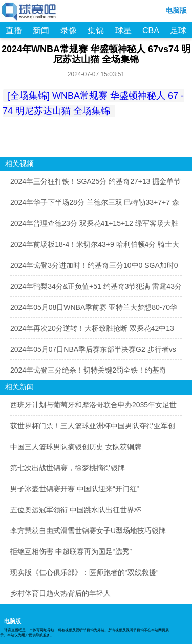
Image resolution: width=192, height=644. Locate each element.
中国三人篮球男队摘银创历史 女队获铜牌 (76, 447)
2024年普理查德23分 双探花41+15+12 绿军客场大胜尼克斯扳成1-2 (94, 226)
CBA (151, 30)
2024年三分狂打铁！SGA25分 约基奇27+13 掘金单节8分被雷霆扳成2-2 (95, 185)
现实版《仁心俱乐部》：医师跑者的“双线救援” (84, 572)
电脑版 (176, 10)
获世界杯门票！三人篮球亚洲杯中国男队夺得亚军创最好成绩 (93, 429)
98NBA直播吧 (29, 12)
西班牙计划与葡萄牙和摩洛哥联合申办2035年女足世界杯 (93, 408)
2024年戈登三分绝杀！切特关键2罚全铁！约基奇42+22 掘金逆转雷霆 (88, 373)
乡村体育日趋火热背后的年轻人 (60, 593)
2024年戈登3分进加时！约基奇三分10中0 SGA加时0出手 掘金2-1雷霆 (94, 268)
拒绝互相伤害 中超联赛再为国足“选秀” (71, 551)
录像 (69, 30)
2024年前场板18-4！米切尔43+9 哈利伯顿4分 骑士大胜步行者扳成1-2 (95, 247)
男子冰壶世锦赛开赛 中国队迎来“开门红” (74, 489)
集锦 (96, 30)
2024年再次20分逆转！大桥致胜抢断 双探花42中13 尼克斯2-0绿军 (92, 331)
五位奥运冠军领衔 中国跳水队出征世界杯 (76, 510)
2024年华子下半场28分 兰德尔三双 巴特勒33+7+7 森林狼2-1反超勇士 (95, 205)
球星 (123, 30)
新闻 (41, 30)
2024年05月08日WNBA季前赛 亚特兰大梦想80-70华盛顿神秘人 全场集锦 (94, 310)
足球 (178, 30)
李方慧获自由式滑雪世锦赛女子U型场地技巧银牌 (88, 531)
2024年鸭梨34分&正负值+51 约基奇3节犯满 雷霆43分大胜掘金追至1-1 (96, 289)
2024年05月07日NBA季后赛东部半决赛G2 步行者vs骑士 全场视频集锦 (93, 352)
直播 (14, 30)
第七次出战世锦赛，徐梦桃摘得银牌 (68, 468)
